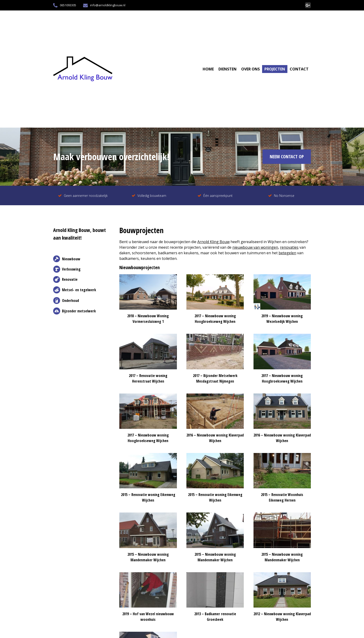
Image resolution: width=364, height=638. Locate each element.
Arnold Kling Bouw (213, 242)
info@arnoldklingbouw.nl (104, 5)
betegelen (287, 253)
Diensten (227, 69)
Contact (299, 69)
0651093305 (65, 5)
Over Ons (250, 69)
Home (208, 69)
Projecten (275, 69)
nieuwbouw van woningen (255, 247)
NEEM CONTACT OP (287, 157)
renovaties (289, 247)
